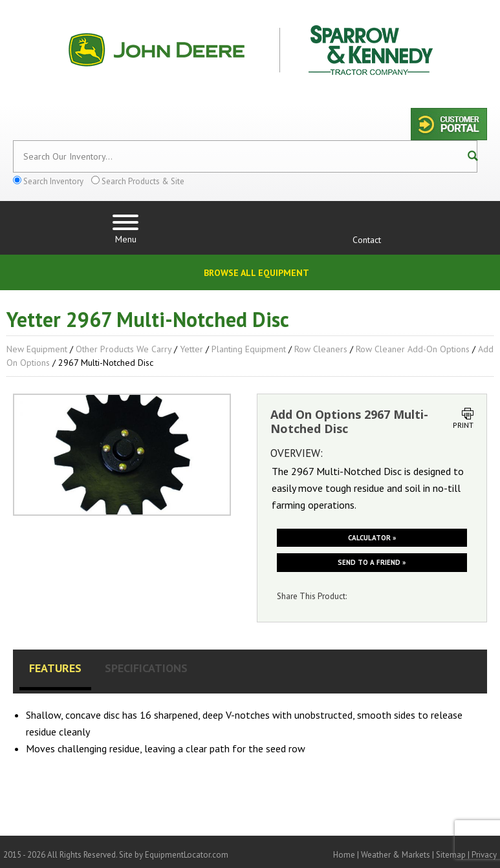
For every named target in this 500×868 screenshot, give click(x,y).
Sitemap (451, 855)
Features (55, 668)
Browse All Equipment (256, 273)
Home (344, 855)
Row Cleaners (321, 349)
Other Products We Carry (124, 349)
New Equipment (37, 349)
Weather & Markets (396, 855)
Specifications (146, 668)
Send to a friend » (372, 562)
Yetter (191, 349)
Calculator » (372, 538)
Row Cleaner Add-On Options (413, 349)
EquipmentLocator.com (187, 855)
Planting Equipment (249, 349)
